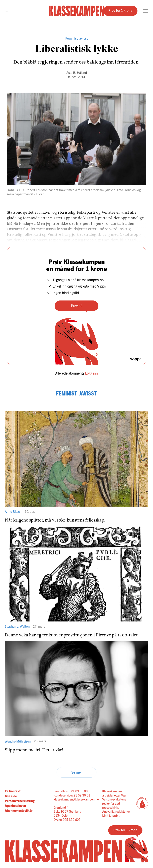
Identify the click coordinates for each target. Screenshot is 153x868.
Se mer (77, 772)
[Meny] (145, 11)
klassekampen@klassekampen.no (76, 799)
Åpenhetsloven (15, 805)
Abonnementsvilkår (19, 810)
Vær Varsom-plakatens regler (114, 799)
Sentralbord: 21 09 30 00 (71, 791)
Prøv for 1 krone (120, 10)
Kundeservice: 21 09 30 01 (72, 795)
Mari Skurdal (111, 815)
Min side (11, 796)
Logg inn (91, 373)
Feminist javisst (76, 38)
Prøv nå (77, 306)
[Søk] (6, 11)
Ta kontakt (13, 791)
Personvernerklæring (20, 801)
